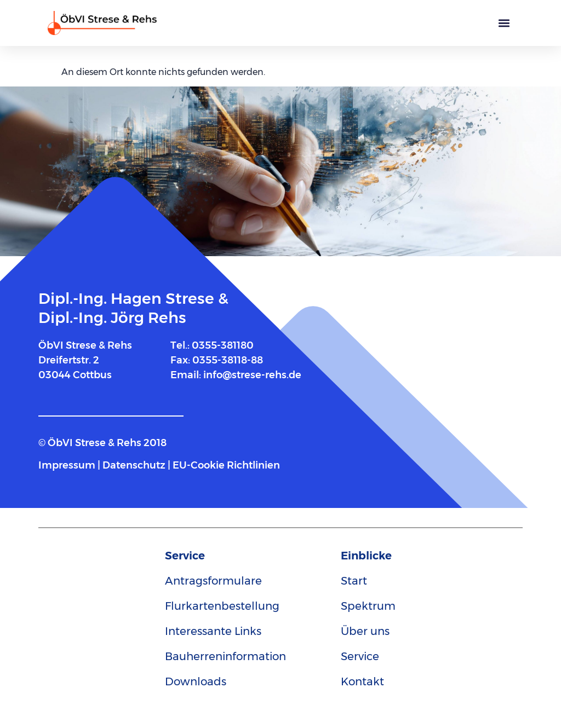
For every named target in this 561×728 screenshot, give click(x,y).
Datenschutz (134, 465)
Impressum (68, 465)
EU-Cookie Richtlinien (226, 465)
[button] (504, 23)
